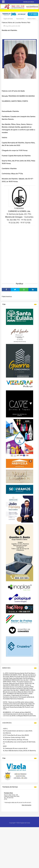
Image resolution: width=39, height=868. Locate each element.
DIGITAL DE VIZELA (29, 2)
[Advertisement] (19, 260)
